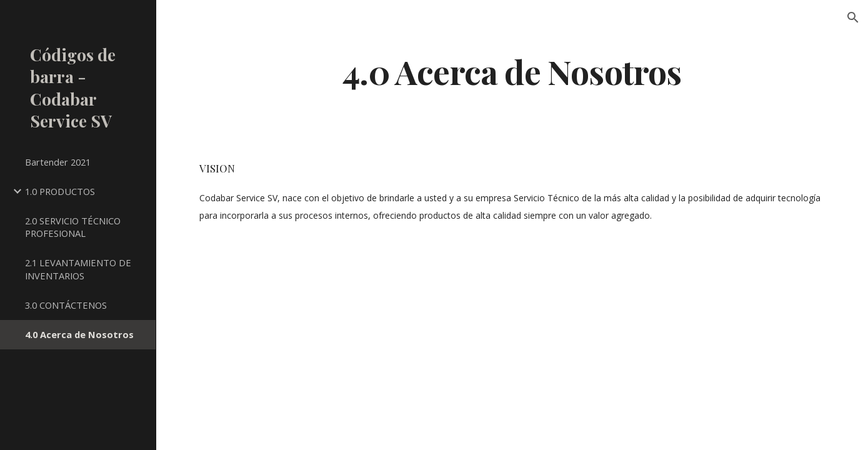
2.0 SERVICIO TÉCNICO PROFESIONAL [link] (73, 227)
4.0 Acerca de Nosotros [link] (79, 334)
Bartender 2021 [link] (58, 162)
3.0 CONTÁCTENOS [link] (66, 305)
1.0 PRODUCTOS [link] (60, 191)
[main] (512, 71)
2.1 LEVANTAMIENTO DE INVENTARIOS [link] (78, 269)
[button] (853, 17)
